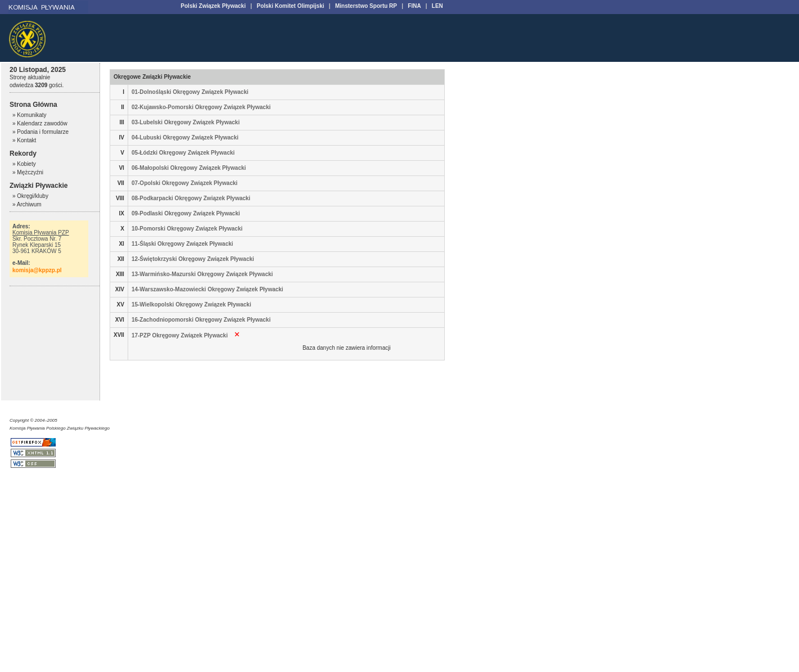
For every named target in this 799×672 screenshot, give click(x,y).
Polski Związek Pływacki (213, 6)
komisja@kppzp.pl (37, 270)
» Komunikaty (30, 115)
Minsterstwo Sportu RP (366, 6)
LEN (437, 6)
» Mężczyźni (28, 172)
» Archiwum (27, 204)
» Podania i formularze (40, 132)
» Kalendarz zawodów (40, 123)
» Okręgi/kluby (30, 196)
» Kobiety (24, 164)
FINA (414, 6)
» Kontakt (24, 140)
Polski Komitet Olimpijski (290, 6)
